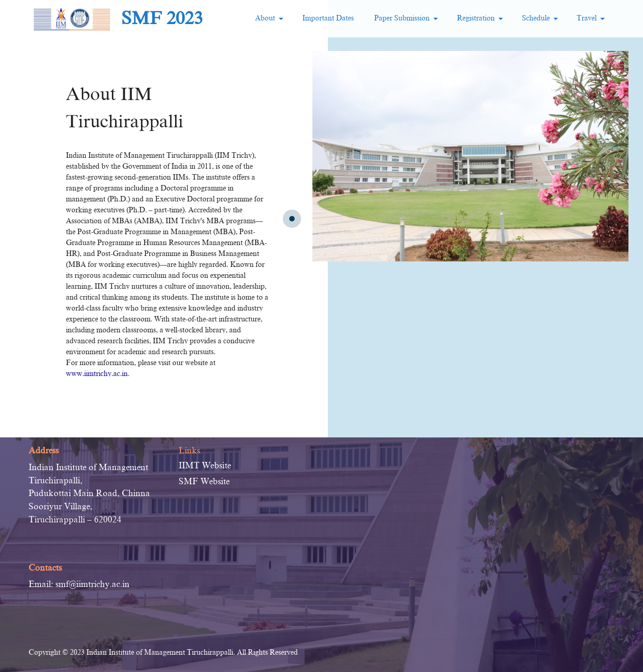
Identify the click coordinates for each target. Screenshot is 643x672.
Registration (476, 18)
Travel (587, 18)
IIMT (189, 465)
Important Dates (328, 18)
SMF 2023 (162, 18)
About (265, 18)
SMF (188, 481)
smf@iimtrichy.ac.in (93, 584)
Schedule (536, 18)
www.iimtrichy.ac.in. (98, 374)
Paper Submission (401, 18)
